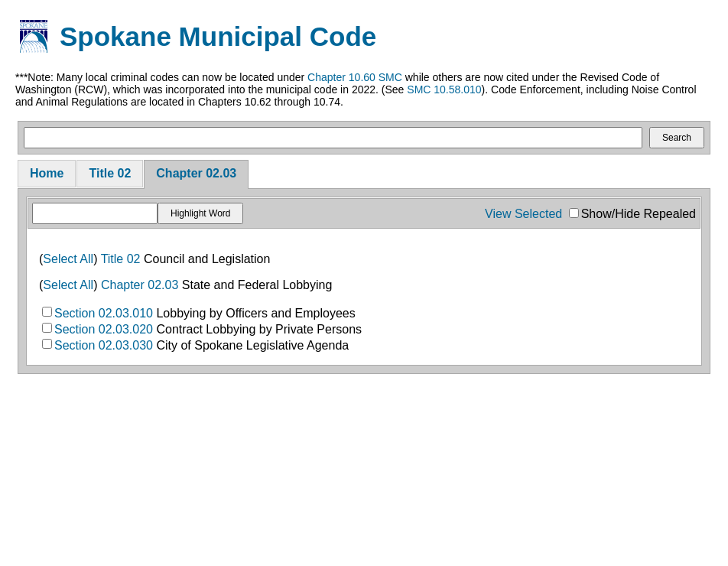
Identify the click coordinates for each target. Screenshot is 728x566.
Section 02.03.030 (104, 345)
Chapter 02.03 (196, 173)
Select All (68, 259)
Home (47, 173)
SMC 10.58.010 (444, 89)
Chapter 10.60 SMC (355, 77)
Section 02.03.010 (104, 313)
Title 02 (110, 173)
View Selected (523, 214)
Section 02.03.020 (104, 329)
